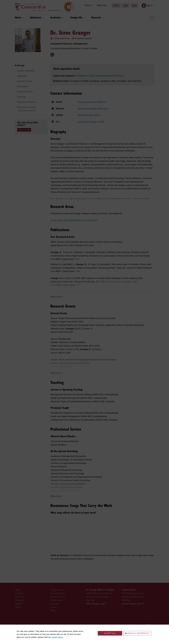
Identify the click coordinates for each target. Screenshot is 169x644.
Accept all (110, 633)
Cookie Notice (57, 637)
